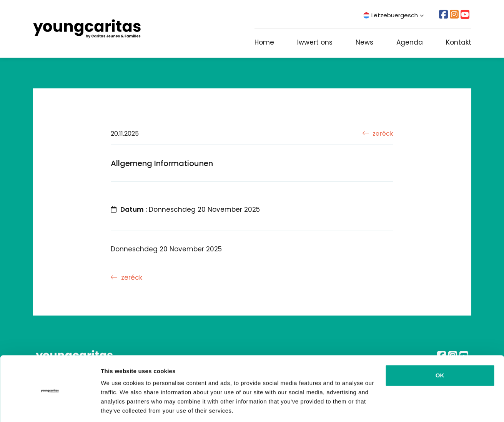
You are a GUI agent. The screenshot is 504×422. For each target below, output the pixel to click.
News (364, 42)
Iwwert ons (315, 42)
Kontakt (459, 42)
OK (440, 350)
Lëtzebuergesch (393, 15)
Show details (119, 407)
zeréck (378, 134)
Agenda (410, 42)
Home (264, 42)
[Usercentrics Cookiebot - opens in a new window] (50, 407)
